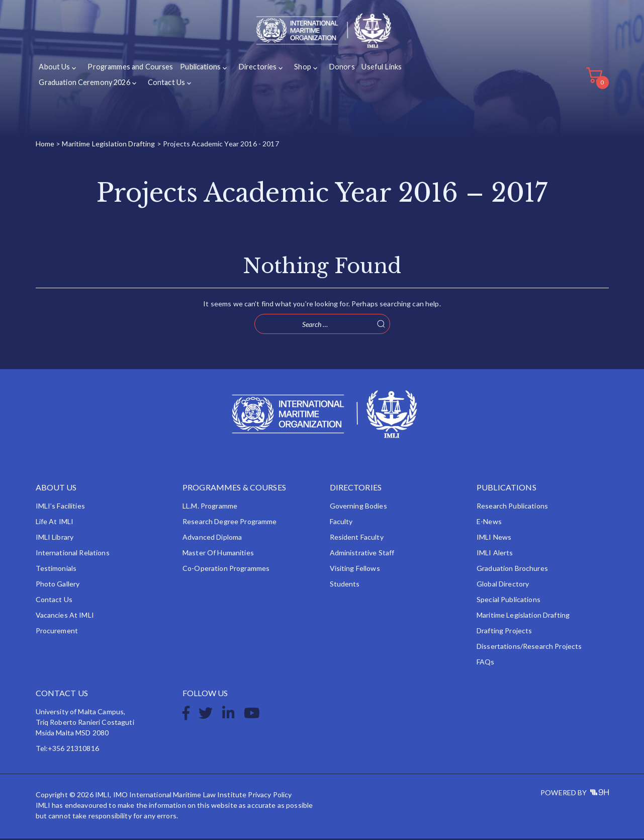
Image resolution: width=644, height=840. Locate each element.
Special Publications (509, 601)
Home (45, 145)
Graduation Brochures (512, 570)
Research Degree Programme (230, 523)
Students (345, 585)
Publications (196, 70)
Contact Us (164, 84)
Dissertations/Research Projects (529, 648)
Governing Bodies (358, 507)
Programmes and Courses (128, 70)
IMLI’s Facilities (60, 507)
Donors (331, 70)
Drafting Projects (504, 632)
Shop (294, 70)
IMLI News (494, 538)
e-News (489, 523)
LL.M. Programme (210, 507)
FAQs (486, 663)
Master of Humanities (218, 554)
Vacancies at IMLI (65, 616)
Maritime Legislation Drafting (108, 145)
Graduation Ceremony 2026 (84, 84)
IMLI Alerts (495, 554)
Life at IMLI (55, 523)
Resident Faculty (357, 538)
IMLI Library (55, 538)
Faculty (341, 523)
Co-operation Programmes (226, 570)
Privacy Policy (270, 796)
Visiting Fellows (355, 570)
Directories (251, 70)
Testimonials (56, 570)
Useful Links (370, 70)
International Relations (73, 554)
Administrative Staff (362, 554)
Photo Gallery (58, 585)
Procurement (57, 632)
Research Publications (512, 507)
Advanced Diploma (212, 538)
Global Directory (503, 585)
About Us (55, 70)
